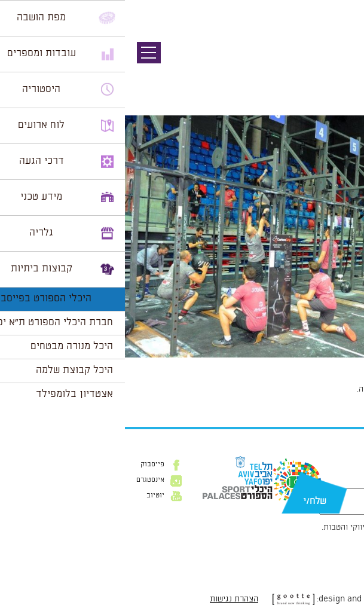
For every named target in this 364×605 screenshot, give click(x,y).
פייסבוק (27, 465)
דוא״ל (345, 482)
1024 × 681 (299, 363)
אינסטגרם (25, 480)
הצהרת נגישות (109, 599)
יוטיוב (30, 496)
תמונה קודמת (342, 63)
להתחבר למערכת (325, 389)
